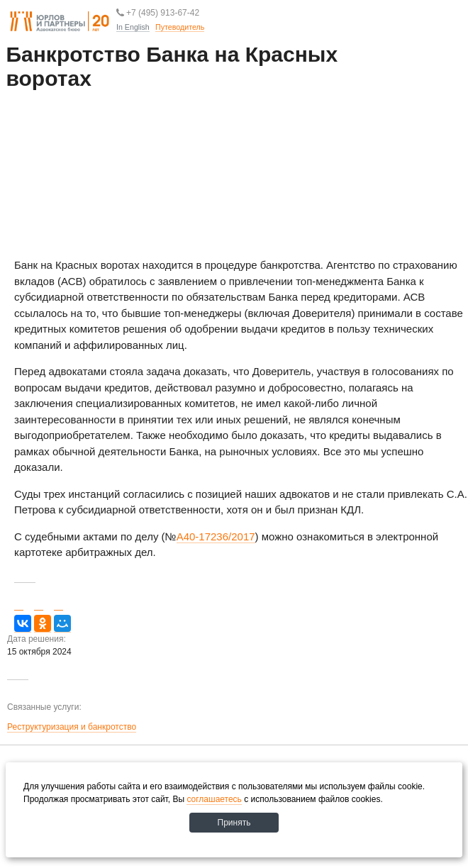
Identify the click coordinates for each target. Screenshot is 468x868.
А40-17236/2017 (216, 536)
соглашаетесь (214, 799)
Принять (234, 823)
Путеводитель (204, 49)
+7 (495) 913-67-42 (158, 12)
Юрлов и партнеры (60, 22)
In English (133, 27)
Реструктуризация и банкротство (72, 727)
